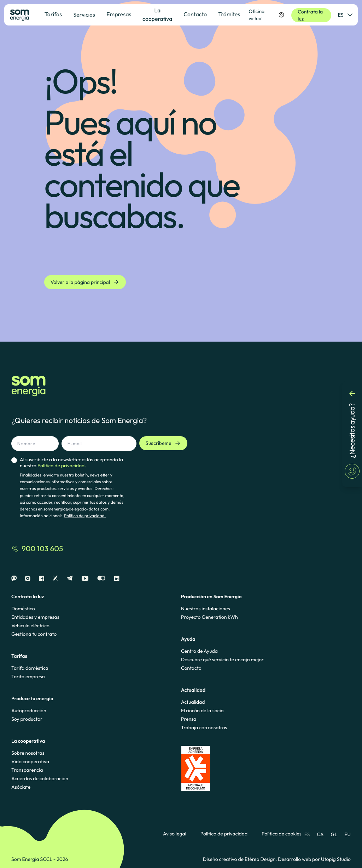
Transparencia (27, 770)
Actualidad (193, 702)
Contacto (191, 668)
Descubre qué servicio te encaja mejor (222, 659)
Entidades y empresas (35, 617)
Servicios (84, 15)
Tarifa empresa (28, 676)
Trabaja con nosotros (204, 727)
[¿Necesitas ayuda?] (352, 434)
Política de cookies (282, 834)
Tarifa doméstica (30, 668)
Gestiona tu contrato (34, 634)
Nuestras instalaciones (205, 609)
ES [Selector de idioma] (345, 15)
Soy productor (27, 719)
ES (307, 834)
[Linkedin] (117, 579)
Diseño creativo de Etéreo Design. (240, 859)
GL (334, 834)
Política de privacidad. (85, 516)
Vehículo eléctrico (30, 626)
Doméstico (23, 609)
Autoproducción (29, 710)
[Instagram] (28, 579)
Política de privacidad (224, 834)
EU (348, 834)
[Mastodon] (14, 579)
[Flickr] (101, 579)
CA (320, 834)
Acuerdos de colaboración (40, 778)
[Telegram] (70, 579)
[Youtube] (85, 579)
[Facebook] (42, 579)
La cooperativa (157, 15)
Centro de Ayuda (199, 651)
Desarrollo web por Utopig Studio (314, 859)
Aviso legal (175, 834)
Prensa (189, 719)
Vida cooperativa (30, 761)
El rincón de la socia (202, 710)
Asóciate (21, 787)
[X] (55, 579)
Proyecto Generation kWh (209, 617)
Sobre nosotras (28, 753)
